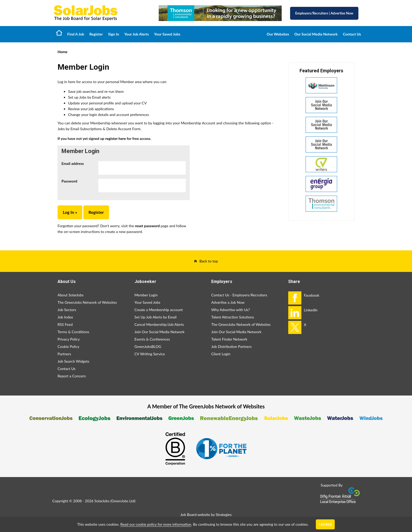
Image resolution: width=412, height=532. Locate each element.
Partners (64, 354)
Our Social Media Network (316, 34)
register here (115, 138)
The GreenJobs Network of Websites (87, 302)
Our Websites (278, 34)
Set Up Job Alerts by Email (156, 317)
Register (96, 34)
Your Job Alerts (137, 34)
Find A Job (76, 34)
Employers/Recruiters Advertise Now (324, 13)
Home (59, 33)
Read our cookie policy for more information (156, 524)
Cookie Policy (68, 346)
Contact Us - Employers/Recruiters (239, 295)
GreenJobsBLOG (148, 346)
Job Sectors (67, 310)
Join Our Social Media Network (160, 332)
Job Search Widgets (73, 361)
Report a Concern (72, 376)
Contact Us (352, 34)
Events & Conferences (152, 339)
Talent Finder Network (229, 339)
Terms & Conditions (73, 332)
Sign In (114, 34)
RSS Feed (65, 324)
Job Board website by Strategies (206, 515)
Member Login (146, 295)
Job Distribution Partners (231, 346)
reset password (147, 226)
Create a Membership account (159, 310)
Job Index (65, 317)
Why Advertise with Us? (231, 310)
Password (69, 181)
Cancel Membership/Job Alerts (159, 324)
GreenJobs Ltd (123, 501)
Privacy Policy (69, 339)
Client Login (221, 354)
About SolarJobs (71, 295)
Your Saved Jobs (167, 34)
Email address (73, 163)
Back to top (209, 261)
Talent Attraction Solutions (233, 317)
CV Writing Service (150, 354)
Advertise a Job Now (228, 302)
